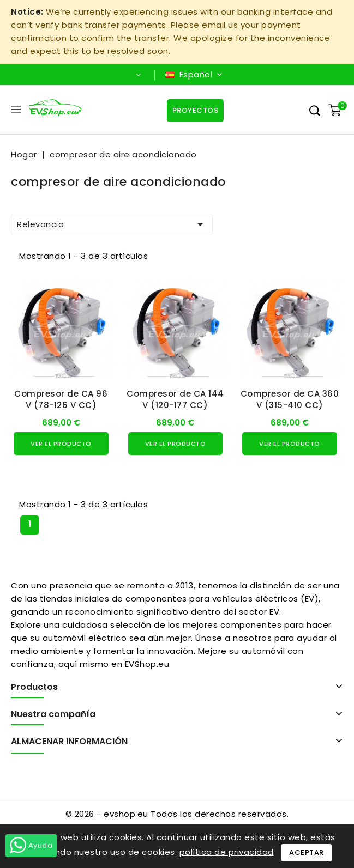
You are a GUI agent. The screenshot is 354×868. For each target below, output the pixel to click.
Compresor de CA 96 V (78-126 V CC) (61, 399)
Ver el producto (61, 444)
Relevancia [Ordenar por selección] (112, 224)
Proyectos (196, 110)
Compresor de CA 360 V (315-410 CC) (290, 399)
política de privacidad (227, 852)
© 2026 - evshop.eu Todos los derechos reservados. (177, 814)
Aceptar (307, 852)
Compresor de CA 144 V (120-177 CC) (175, 399)
